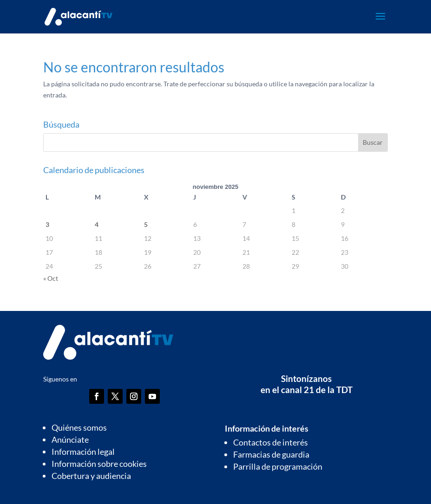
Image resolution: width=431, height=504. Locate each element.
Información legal (83, 452)
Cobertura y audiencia (91, 476)
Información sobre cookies (99, 464)
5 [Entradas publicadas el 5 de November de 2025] (146, 224)
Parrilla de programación (278, 466)
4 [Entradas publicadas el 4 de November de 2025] (97, 224)
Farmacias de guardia (271, 454)
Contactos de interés (271, 442)
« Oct (51, 278)
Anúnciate (70, 439)
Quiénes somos (79, 427)
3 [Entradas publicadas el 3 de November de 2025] (47, 224)
